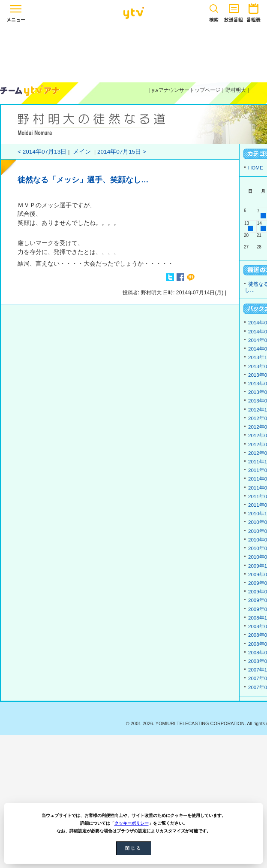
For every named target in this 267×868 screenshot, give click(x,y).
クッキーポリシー (132, 823)
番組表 (253, 11)
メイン (82, 152)
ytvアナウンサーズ (30, 91)
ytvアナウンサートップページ (186, 90)
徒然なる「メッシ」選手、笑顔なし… (83, 180)
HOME (256, 168)
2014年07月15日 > (122, 152)
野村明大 (236, 90)
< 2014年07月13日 (42, 152)
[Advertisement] (134, 52)
